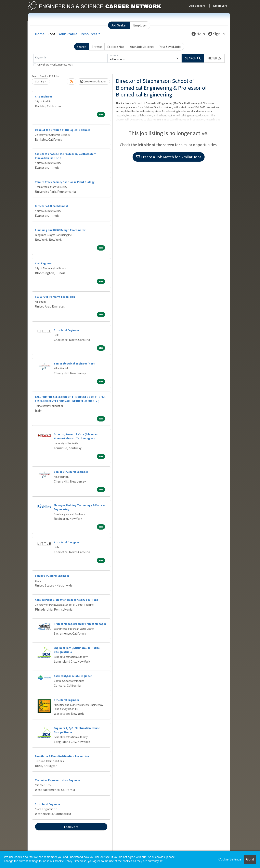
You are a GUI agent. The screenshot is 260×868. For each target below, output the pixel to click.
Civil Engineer (44, 263)
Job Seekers (197, 6)
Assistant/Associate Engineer (73, 676)
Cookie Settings (230, 859)
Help (198, 34)
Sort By (40, 81)
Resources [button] (89, 34)
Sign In (216, 34)
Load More (71, 827)
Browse (97, 47)
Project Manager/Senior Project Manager (80, 624)
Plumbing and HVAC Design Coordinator (60, 230)
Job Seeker (119, 25)
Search (81, 47)
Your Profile (68, 34)
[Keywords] (70, 58)
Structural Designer (67, 542)
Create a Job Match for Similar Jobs (169, 157)
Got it (250, 859)
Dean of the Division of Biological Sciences (63, 130)
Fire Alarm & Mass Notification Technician (62, 756)
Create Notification (93, 81)
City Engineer (43, 97)
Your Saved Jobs (170, 47)
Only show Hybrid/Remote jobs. (55, 65)
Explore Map (116, 47)
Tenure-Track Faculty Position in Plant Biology (65, 182)
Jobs (51, 34)
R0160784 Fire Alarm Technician (55, 297)
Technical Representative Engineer (58, 780)
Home (40, 34)
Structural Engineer (66, 330)
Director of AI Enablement (52, 206)
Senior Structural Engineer (71, 472)
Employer (140, 25)
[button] (214, 58)
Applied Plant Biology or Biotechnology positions (67, 600)
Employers (220, 6)
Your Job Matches (142, 47)
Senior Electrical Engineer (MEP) (74, 364)
